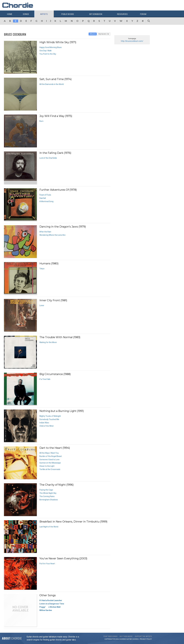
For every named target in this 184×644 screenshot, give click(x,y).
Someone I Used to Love (49, 460)
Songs (26, 14)
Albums (93, 34)
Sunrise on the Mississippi (50, 463)
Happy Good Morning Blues (51, 47)
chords (135, 639)
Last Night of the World (49, 527)
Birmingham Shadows (49, 500)
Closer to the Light (47, 466)
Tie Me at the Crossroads (50, 469)
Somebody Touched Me (49, 419)
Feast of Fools (45, 195)
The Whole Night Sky (48, 493)
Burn (41, 121)
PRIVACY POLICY (146, 639)
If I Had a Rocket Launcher (51, 600)
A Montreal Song (46, 201)
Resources (122, 14)
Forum (143, 14)
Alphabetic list (104, 34)
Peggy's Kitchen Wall (50, 607)
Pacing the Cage (46, 490)
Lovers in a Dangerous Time (52, 604)
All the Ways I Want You (49, 453)
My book (96, 14)
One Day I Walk (45, 51)
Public (68, 14)
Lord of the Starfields (48, 158)
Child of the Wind (46, 426)
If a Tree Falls (45, 379)
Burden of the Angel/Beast (51, 456)
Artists (44, 14)
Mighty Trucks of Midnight (50, 416)
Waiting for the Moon (48, 342)
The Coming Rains (47, 496)
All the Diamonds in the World (52, 84)
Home (10, 14)
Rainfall (43, 198)
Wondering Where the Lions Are (52, 235)
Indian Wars (44, 423)
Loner (42, 305)
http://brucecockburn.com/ (132, 41)
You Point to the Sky (48, 54)
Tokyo (42, 269)
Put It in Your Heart (47, 564)
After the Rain (45, 232)
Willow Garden (46, 610)
